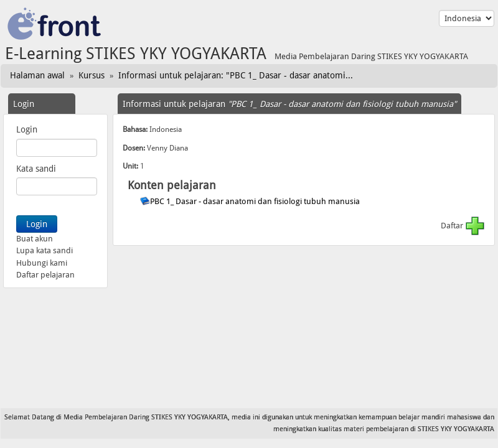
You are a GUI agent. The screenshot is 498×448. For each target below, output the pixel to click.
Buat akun (35, 239)
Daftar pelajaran (45, 275)
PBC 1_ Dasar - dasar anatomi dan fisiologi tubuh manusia (256, 201)
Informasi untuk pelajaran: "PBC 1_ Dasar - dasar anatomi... (236, 75)
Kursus (92, 75)
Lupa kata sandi (45, 250)
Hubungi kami (42, 263)
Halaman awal (37, 75)
